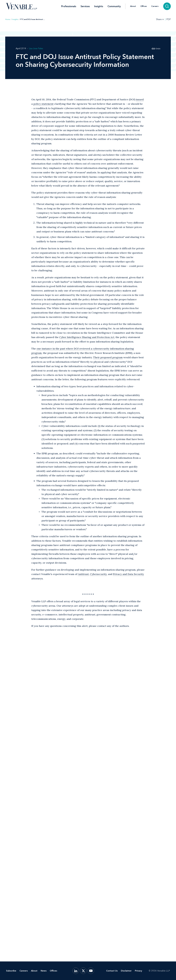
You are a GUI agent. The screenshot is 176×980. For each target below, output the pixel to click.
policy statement (43, 104)
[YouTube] (91, 971)
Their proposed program (108, 357)
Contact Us (112, 971)
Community (114, 6)
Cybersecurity (98, 574)
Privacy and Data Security (128, 574)
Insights (99, 6)
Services (85, 6)
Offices (144, 6)
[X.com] (83, 971)
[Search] (167, 6)
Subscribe (11, 971)
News (44, 971)
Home (8, 19)
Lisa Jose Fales (36, 48)
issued (140, 99)
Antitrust (83, 574)
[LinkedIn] (76, 971)
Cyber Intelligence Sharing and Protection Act (87, 337)
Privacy (138, 971)
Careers (155, 6)
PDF (169, 19)
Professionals (69, 6)
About (133, 6)
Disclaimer (126, 971)
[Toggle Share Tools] (160, 19)
